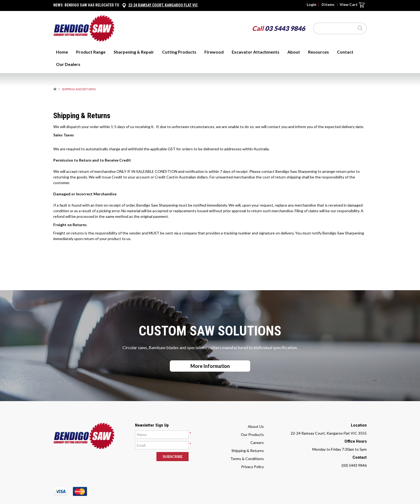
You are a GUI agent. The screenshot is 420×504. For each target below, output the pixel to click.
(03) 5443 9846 (354, 465)
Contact (345, 52)
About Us (256, 426)
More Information (210, 366)
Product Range (91, 52)
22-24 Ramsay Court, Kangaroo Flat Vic (163, 5)
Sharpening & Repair (134, 52)
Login (312, 5)
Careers (257, 443)
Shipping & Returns (248, 451)
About (294, 52)
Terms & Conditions (247, 459)
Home (62, 52)
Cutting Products (179, 52)
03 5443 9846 (285, 28)
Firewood (214, 52)
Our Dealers (68, 64)
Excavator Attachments (256, 52)
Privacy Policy (252, 467)
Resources (318, 52)
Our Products (252, 434)
